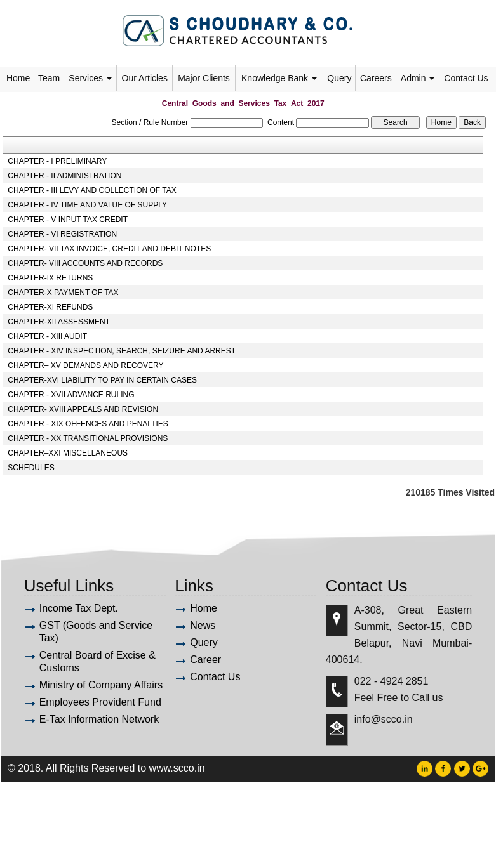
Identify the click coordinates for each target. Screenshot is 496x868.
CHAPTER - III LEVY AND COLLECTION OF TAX (92, 190)
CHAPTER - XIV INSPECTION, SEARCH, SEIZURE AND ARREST (122, 351)
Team (49, 78)
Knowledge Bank (279, 78)
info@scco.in (384, 719)
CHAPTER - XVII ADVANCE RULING (71, 395)
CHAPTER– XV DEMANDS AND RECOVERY (85, 365)
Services (90, 78)
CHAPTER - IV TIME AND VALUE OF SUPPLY (87, 205)
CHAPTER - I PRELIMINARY (57, 161)
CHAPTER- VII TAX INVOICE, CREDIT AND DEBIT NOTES (109, 249)
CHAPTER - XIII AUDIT (47, 336)
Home (18, 78)
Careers (376, 78)
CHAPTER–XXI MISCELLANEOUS (68, 453)
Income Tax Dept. (79, 608)
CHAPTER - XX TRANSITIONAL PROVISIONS (88, 438)
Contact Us (466, 78)
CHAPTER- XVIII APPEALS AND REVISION (83, 409)
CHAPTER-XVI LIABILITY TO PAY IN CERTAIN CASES (102, 380)
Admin (418, 78)
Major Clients (204, 78)
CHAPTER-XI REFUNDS (50, 307)
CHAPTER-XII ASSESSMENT (59, 322)
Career (205, 660)
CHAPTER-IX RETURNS (50, 278)
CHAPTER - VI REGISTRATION (62, 234)
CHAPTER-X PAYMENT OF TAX (63, 293)
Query (339, 78)
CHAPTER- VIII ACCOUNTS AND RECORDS (85, 263)
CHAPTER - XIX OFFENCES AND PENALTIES (88, 424)
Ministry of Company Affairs (101, 685)
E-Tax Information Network (99, 719)
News (203, 625)
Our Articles (145, 78)
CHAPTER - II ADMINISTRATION (64, 176)
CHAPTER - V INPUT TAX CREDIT (68, 220)
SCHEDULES (31, 468)
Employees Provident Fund (100, 702)
